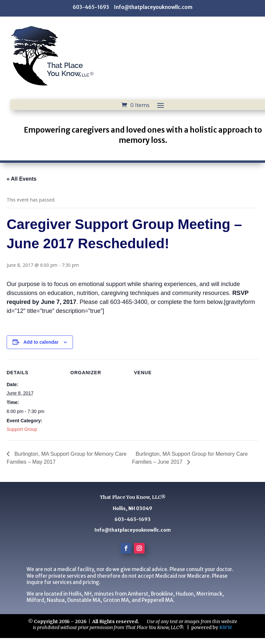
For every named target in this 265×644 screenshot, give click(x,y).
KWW (226, 627)
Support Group (22, 429)
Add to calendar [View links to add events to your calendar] (41, 342)
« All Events (22, 179)
